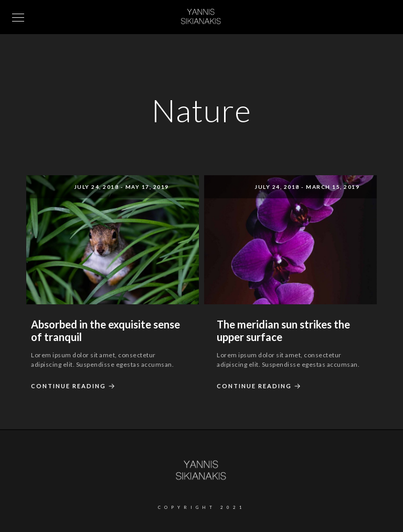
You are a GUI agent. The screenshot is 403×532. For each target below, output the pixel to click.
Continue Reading (74, 386)
